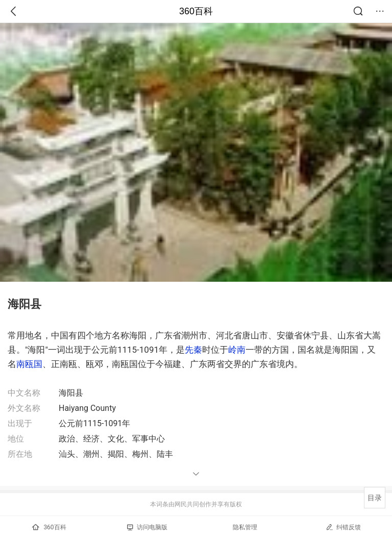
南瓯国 (29, 364)
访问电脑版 (147, 527)
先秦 (193, 350)
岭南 (237, 350)
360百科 (196, 11)
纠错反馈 (343, 527)
